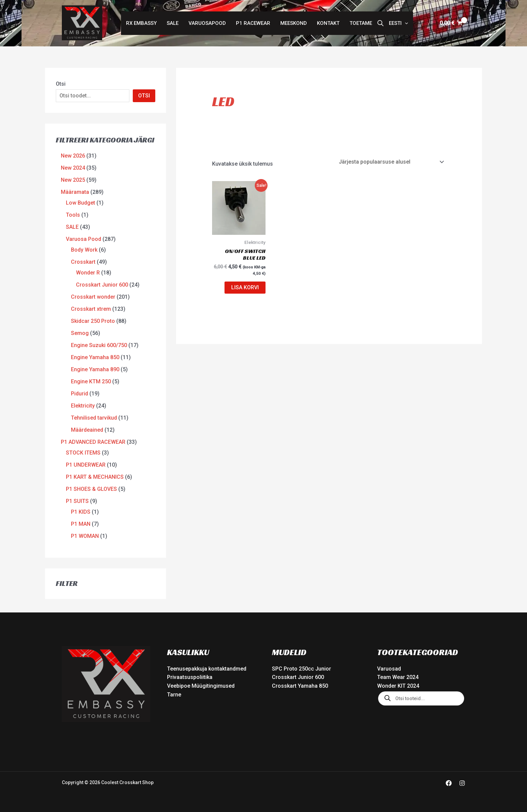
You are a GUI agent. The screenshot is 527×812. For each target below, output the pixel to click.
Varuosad (389, 669)
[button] (398, 23)
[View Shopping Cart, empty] (451, 23)
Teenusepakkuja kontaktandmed (207, 669)
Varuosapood (207, 23)
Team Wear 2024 (398, 677)
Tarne (174, 695)
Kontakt (328, 23)
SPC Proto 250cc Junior (301, 669)
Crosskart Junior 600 (298, 677)
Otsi (61, 84)
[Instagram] (462, 783)
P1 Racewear (253, 23)
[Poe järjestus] (391, 162)
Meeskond (294, 23)
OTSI (144, 96)
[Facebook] (449, 783)
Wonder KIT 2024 (398, 686)
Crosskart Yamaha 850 (300, 686)
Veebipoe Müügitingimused (201, 686)
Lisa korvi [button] (245, 287)
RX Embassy (141, 23)
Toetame (361, 23)
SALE (173, 23)
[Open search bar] (380, 23)
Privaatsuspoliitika (190, 677)
